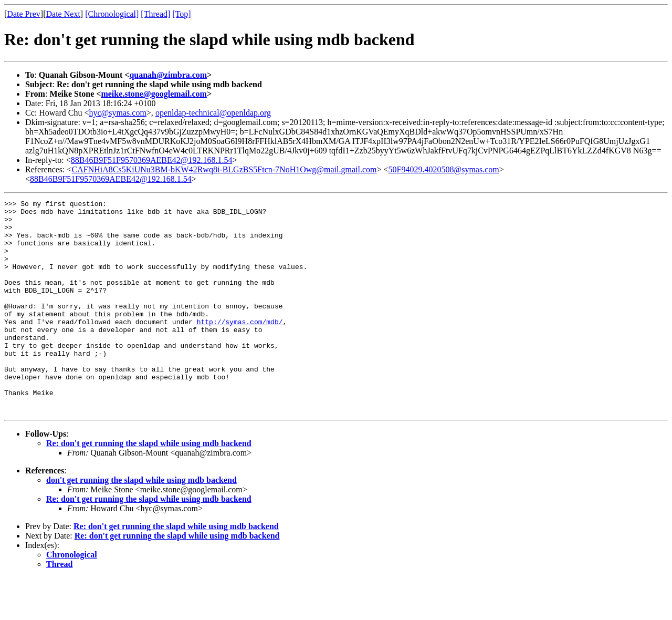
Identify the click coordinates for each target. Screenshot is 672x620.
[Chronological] (112, 14)
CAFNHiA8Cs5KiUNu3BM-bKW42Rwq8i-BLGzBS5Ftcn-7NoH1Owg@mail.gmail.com (224, 169)
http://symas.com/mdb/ (240, 347)
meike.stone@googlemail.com (154, 94)
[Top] (181, 14)
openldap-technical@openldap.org (213, 113)
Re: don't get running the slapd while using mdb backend (149, 486)
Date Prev (24, 14)
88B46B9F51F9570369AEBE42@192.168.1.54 (152, 160)
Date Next (63, 14)
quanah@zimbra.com (168, 75)
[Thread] (155, 14)
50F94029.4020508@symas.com (444, 169)
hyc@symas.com (117, 113)
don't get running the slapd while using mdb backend (141, 523)
